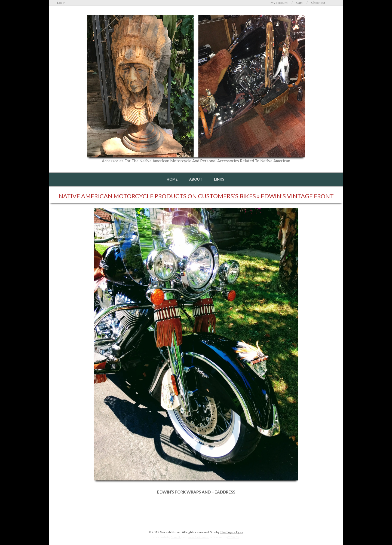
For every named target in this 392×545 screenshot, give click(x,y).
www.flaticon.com (199, 537)
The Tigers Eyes (232, 532)
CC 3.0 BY (233, 537)
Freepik (176, 537)
